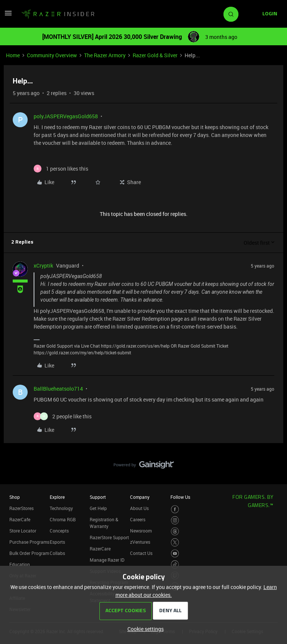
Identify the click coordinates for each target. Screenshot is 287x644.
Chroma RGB (63, 519)
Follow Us (180, 497)
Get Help (98, 508)
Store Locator (23, 531)
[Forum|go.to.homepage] (58, 14)
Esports (57, 542)
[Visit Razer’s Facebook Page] (175, 509)
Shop (15, 497)
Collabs (57, 553)
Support (98, 497)
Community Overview (52, 55)
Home (13, 55)
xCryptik (43, 265)
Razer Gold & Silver (155, 55)
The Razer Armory (105, 55)
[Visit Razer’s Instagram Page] (175, 520)
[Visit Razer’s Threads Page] (175, 532)
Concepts (59, 531)
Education (20, 564)
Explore (57, 497)
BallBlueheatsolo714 (58, 389)
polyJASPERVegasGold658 (66, 116)
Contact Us (141, 553)
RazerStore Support (109, 537)
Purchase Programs (29, 542)
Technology (61, 508)
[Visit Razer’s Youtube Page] (175, 554)
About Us (139, 508)
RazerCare (100, 549)
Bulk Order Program (29, 553)
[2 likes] (63, 416)
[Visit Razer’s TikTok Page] (175, 564)
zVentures (140, 542)
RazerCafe (20, 519)
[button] (8, 16)
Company (140, 497)
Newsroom (141, 531)
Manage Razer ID (107, 560)
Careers (138, 519)
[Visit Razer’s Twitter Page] (175, 542)
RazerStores (21, 508)
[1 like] (61, 169)
